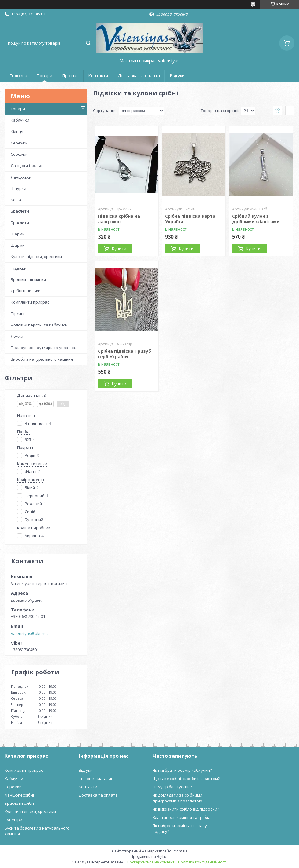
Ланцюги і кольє (26, 166)
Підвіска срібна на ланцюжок (119, 219)
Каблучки (20, 120)
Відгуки (177, 76)
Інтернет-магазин (96, 779)
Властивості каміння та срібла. (182, 817)
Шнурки (18, 188)
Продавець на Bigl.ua (149, 857)
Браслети (20, 211)
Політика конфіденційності (202, 862)
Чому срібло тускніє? (172, 787)
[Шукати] (88, 43)
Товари (45, 76)
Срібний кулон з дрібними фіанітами (256, 219)
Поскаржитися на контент (151, 862)
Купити (119, 248)
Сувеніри (13, 820)
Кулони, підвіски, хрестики (36, 257)
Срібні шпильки (26, 291)
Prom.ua (180, 851)
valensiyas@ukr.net (29, 633)
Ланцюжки (21, 177)
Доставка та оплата (139, 76)
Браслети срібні (20, 803)
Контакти (98, 76)
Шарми (18, 234)
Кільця (17, 132)
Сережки (19, 143)
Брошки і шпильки (28, 279)
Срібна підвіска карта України (190, 219)
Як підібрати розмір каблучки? (182, 770)
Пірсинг (18, 314)
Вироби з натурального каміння (42, 359)
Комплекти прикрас (30, 302)
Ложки (17, 336)
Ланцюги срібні (19, 795)
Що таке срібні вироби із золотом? (186, 779)
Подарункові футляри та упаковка (44, 348)
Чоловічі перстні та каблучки (39, 325)
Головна (18, 76)
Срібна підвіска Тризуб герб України (124, 354)
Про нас (70, 76)
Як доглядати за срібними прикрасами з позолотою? (178, 798)
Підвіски (19, 268)
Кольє (16, 200)
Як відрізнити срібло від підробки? (186, 809)
